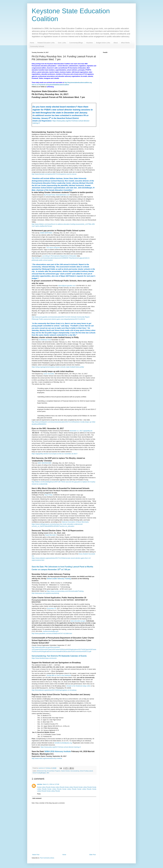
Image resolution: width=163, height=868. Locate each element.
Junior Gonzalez (49, 374)
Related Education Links (46, 43)
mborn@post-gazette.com (67, 286)
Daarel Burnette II (51, 535)
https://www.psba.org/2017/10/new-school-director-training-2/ (61, 747)
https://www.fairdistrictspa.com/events (44, 658)
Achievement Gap (42, 771)
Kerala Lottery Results (44, 787)
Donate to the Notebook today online (79, 686)
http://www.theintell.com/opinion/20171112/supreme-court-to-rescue (54, 174)
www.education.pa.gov (78, 621)
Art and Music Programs (54, 771)
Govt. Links (62, 43)
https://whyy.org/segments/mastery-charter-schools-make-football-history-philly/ (58, 367)
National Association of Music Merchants (75, 522)
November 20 (51, 608)
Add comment (37, 798)
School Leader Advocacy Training (59, 579)
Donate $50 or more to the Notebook (59, 675)
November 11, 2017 (76, 431)
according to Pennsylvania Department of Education (60, 256)
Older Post (92, 855)
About (116, 43)
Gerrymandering (75, 771)
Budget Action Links (103, 43)
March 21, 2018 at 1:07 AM (51, 784)
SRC (48, 773)
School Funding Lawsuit (86, 771)
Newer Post (36, 855)
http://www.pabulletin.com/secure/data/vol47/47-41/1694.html (52, 633)
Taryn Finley (48, 495)
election (40, 784)
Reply (39, 794)
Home (32, 43)
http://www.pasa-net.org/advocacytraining (45, 593)
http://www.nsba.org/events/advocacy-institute (47, 758)
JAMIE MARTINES (46, 233)
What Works (125, 43)
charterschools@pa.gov (51, 631)
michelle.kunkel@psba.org (63, 743)
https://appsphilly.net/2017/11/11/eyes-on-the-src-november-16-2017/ (55, 454)
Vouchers (89, 43)
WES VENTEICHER (45, 463)
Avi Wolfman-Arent (45, 340)
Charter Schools (65, 771)
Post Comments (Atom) (47, 858)
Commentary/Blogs (76, 43)
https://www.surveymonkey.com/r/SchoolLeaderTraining (65, 591)
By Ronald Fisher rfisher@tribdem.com (57, 195)
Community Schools (37, 46)
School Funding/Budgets (39, 773)
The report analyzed (53, 248)
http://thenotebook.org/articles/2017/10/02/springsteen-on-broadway (54, 690)
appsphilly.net (88, 431)
